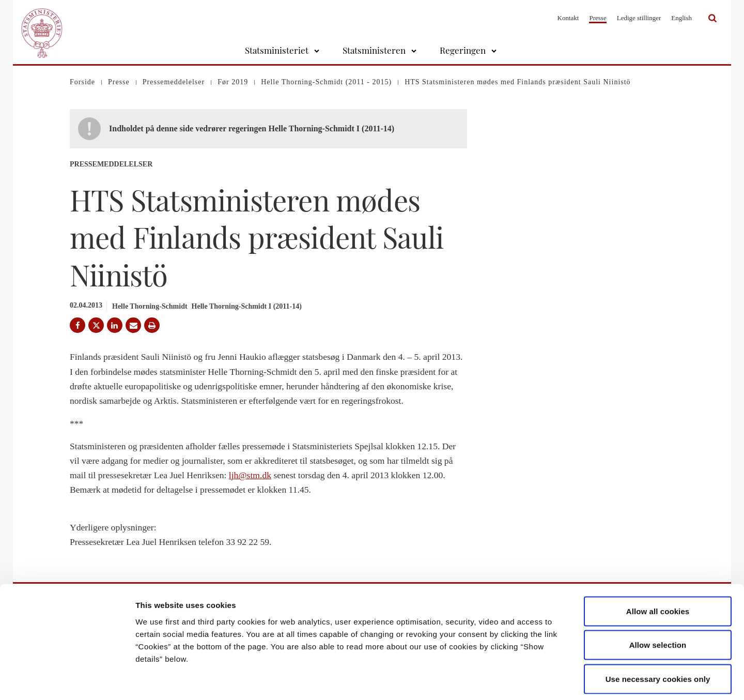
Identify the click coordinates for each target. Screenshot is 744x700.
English (681, 18)
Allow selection (658, 598)
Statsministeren (374, 50)
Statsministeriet (277, 50)
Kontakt (568, 18)
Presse (598, 18)
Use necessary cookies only (658, 632)
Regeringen (463, 50)
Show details (542, 680)
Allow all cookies (658, 564)
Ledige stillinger (639, 18)
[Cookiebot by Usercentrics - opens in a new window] (67, 680)
